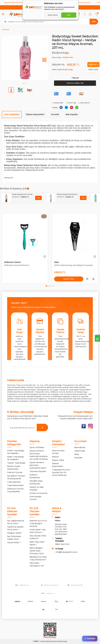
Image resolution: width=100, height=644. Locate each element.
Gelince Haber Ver (75, 83)
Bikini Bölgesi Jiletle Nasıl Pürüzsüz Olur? (37, 551)
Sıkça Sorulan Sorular (58, 452)
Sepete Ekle (69, 279)
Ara (94, 22)
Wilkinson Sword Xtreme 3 (17, 265)
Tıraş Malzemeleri (15, 485)
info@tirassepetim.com (66, 552)
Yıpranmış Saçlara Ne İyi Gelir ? (15, 528)
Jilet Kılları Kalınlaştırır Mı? (37, 564)
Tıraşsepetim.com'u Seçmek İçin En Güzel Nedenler (61, 472)
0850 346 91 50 (62, 544)
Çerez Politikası (37, 447)
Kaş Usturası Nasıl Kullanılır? (38, 537)
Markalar (78, 458)
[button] (24, 83)
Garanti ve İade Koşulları (37, 488)
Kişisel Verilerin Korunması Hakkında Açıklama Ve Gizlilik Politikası (39, 455)
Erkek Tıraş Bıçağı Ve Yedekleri (16, 452)
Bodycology (60, 53)
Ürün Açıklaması (12, 114)
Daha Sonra (53, 15)
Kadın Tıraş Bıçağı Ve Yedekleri (15, 458)
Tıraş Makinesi (14, 482)
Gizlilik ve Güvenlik (38, 493)
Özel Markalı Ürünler (35, 498)
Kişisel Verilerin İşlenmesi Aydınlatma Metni (38, 465)
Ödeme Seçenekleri (35, 114)
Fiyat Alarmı (84, 103)
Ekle (38, 198)
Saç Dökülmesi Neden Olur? (14, 538)
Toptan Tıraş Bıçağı (16, 463)
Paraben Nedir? (15, 533)
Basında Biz (80, 447)
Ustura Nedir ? (14, 543)
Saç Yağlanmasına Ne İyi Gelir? (16, 522)
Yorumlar (55, 114)
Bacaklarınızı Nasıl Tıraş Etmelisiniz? (38, 558)
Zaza (56, 262)
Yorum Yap (71, 103)
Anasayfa (6, 29)
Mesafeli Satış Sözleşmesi (36, 482)
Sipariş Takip (58, 460)
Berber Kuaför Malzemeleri (14, 468)
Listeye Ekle (58, 103)
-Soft (35, 641)
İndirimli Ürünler (15, 472)
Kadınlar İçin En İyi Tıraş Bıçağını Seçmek (38, 523)
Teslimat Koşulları (38, 471)
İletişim (55, 457)
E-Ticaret (41, 641)
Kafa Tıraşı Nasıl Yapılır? (37, 543)
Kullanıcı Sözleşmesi (35, 476)
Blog (76, 454)
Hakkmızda (80, 451)
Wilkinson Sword (12, 262)
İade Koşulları (72, 114)
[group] (25, 58)
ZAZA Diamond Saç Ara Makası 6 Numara (73, 265)
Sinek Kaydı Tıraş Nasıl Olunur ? (37, 531)
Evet (69, 15)
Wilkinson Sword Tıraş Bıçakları (15, 490)
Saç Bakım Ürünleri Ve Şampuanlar (16, 477)
